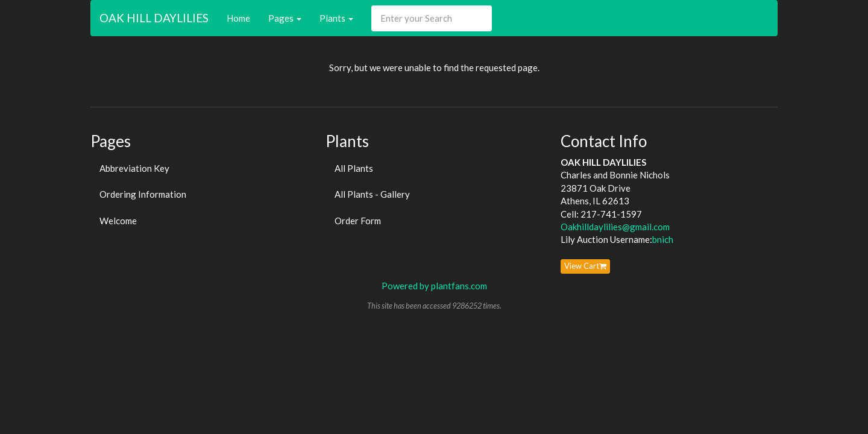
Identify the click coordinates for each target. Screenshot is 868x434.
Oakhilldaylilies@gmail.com (615, 227)
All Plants (354, 168)
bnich (663, 239)
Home (238, 18)
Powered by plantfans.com (434, 286)
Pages (285, 18)
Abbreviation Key (134, 168)
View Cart (585, 266)
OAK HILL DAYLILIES (154, 18)
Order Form (358, 221)
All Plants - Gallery (372, 194)
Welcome (118, 221)
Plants (336, 18)
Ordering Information (143, 194)
